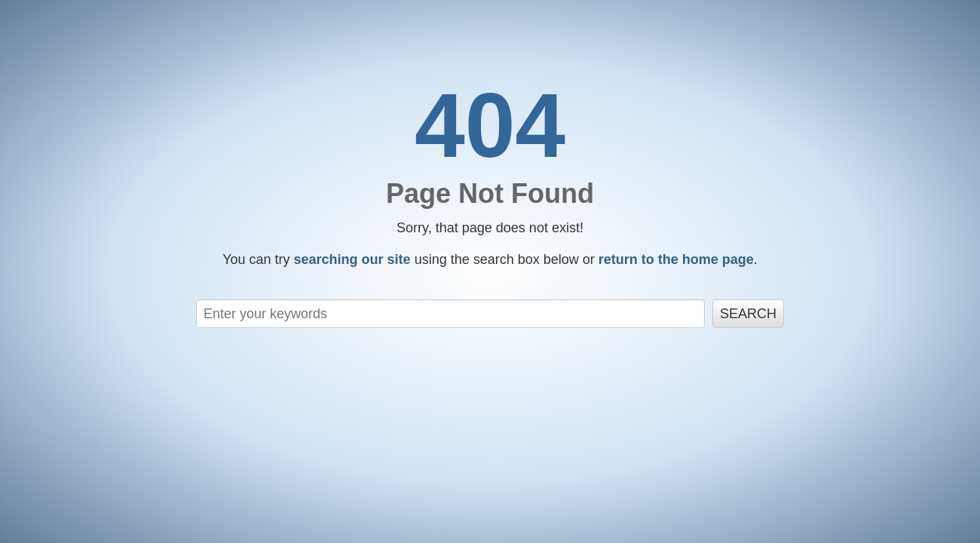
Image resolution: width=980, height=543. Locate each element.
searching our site (352, 259)
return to (676, 259)
